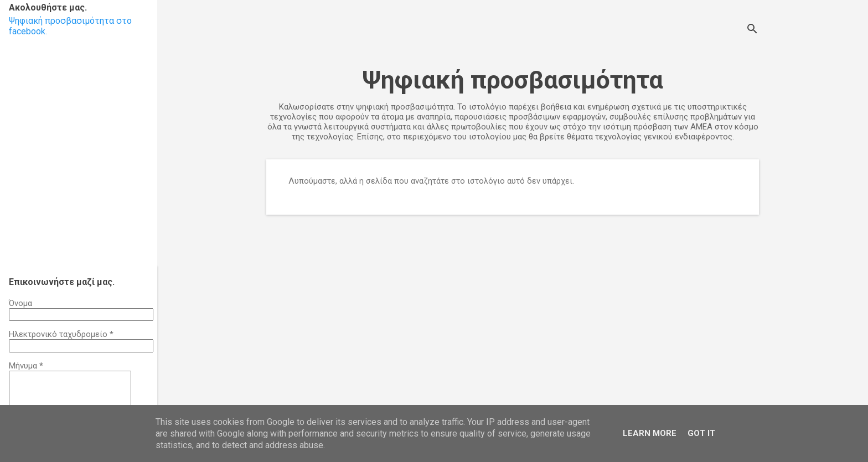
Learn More (650, 433)
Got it (701, 433)
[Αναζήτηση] (752, 30)
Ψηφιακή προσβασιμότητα (513, 80)
